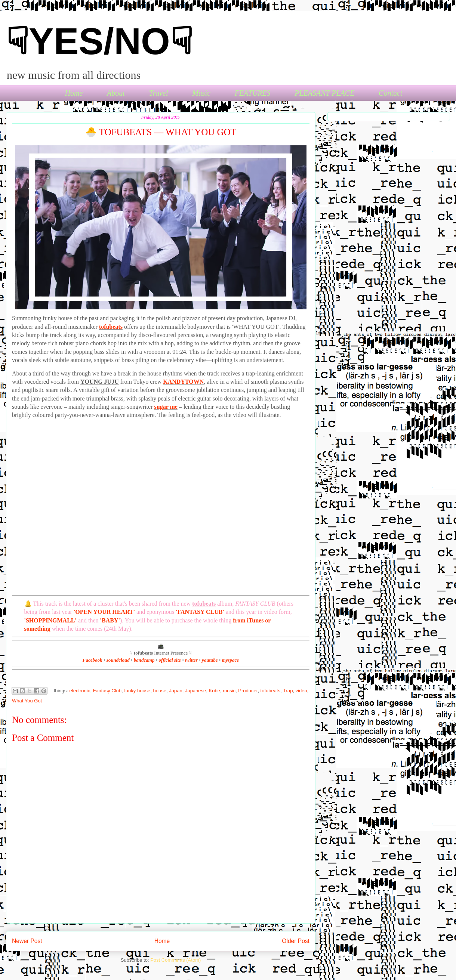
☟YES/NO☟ (99, 41)
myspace (230, 660)
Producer (248, 691)
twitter (191, 660)
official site (170, 660)
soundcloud (118, 660)
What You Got (27, 701)
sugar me (166, 407)
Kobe (215, 691)
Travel (158, 93)
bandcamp (144, 660)
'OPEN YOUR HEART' (104, 612)
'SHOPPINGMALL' (50, 620)
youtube (210, 660)
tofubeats (111, 327)
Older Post (296, 941)
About (116, 93)
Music (201, 93)
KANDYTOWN (183, 382)
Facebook (93, 660)
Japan (175, 691)
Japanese (195, 691)
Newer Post (27, 941)
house (160, 691)
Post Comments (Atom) (175, 960)
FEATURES (253, 93)
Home (74, 93)
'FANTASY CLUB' (200, 612)
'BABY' (110, 620)
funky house (137, 691)
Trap (288, 691)
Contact (390, 93)
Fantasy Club (107, 691)
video (301, 691)
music (229, 691)
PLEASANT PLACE (324, 93)
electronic (80, 691)
